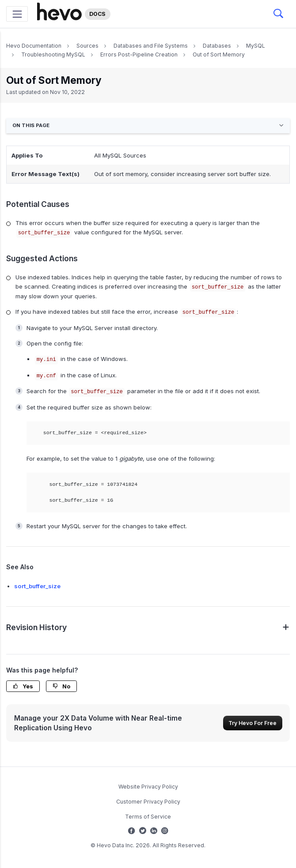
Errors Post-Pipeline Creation (139, 54)
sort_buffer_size (37, 586)
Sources (87, 46)
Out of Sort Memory (219, 54)
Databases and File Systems (151, 46)
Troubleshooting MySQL (53, 54)
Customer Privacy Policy (148, 802)
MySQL (256, 46)
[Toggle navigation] (17, 14)
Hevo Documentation (34, 46)
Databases (217, 46)
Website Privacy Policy (148, 787)
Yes (23, 686)
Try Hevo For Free (252, 723)
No (61, 686)
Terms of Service (148, 817)
